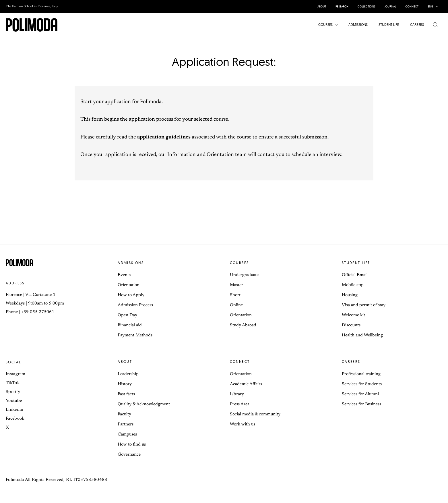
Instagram (16, 374)
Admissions (131, 263)
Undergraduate (244, 275)
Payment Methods (135, 335)
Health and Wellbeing (362, 335)
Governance (129, 455)
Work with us (243, 424)
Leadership (128, 374)
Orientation (129, 285)
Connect (240, 362)
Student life (356, 263)
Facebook (15, 419)
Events (124, 275)
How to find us (132, 445)
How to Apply (131, 295)
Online (236, 305)
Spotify (13, 392)
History (125, 384)
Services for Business (361, 404)
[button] (435, 6)
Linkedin (14, 410)
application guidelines (164, 137)
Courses (239, 263)
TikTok (13, 383)
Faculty (124, 414)
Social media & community (255, 414)
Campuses (127, 434)
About (125, 362)
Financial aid (130, 325)
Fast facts (126, 394)
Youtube (14, 401)
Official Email (355, 275)
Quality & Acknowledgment (144, 404)
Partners (126, 424)
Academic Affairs (246, 384)
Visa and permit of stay (364, 305)
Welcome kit (353, 315)
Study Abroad (243, 325)
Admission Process (135, 305)
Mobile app (353, 285)
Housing (350, 295)
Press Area (240, 404)
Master (236, 285)
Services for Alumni (360, 394)
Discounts (351, 325)
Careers (351, 362)
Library (237, 394)
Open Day (127, 315)
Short (235, 295)
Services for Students (362, 384)
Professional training (361, 374)
